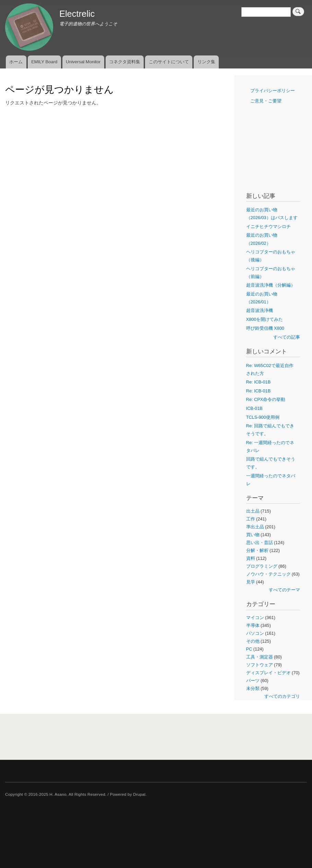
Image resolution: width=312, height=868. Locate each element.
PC (249, 649)
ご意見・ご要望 (266, 101)
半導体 (253, 625)
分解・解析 (257, 550)
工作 (251, 519)
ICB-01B (254, 408)
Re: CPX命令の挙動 (266, 399)
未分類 (253, 688)
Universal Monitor (83, 62)
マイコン (255, 618)
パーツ (253, 681)
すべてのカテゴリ (282, 696)
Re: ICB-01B (259, 382)
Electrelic (77, 14)
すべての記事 (287, 337)
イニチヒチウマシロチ (268, 227)
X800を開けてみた (265, 319)
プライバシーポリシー (273, 91)
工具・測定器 (260, 657)
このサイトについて (169, 62)
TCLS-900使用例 (263, 417)
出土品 (253, 511)
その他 (253, 641)
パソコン (255, 633)
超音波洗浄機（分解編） (271, 285)
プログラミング (262, 566)
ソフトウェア (260, 665)
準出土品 (255, 527)
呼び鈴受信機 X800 (265, 328)
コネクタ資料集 (125, 62)
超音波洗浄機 (260, 310)
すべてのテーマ (284, 590)
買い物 (253, 535)
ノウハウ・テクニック (268, 574)
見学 (251, 582)
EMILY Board (44, 62)
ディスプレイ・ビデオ (268, 673)
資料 (251, 558)
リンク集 (206, 62)
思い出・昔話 (260, 543)
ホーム (16, 62)
